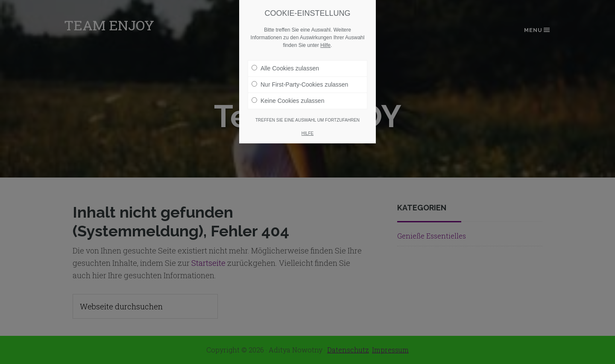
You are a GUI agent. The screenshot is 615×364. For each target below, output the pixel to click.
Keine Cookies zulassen (288, 97)
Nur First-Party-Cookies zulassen (300, 81)
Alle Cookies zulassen (285, 64)
